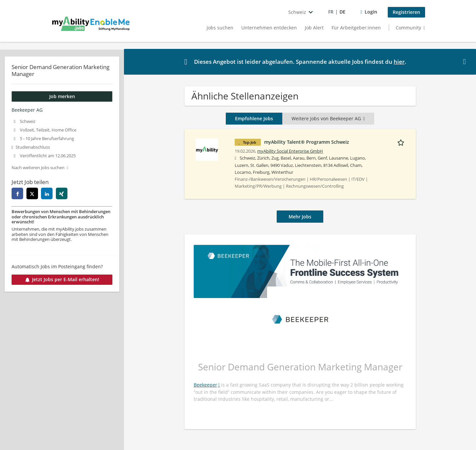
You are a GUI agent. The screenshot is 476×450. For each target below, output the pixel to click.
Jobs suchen (220, 28)
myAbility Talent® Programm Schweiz (307, 142)
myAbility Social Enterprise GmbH (290, 151)
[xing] (62, 193)
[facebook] (17, 193)
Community (408, 28)
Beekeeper (205, 385)
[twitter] (32, 193)
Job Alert (314, 28)
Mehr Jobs (300, 217)
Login (371, 12)
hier (399, 62)
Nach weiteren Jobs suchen (38, 168)
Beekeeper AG (27, 110)
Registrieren (406, 12)
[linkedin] (47, 193)
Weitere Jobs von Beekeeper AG (328, 118)
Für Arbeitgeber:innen (356, 28)
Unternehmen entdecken (269, 28)
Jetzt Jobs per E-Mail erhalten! (62, 279)
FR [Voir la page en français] (331, 12)
